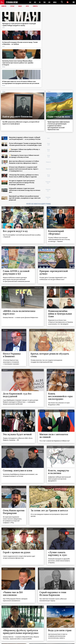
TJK (40, 2)
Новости (4, 6)
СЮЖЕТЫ (35, 6)
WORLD (55, 2)
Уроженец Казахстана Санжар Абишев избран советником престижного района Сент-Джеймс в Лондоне (47, 29)
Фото (27, 6)
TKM (45, 2)
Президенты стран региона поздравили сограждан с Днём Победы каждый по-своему (9, 27)
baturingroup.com (49, 642)
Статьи (12, 6)
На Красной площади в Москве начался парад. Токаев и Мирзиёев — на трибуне (28, 27)
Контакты (5, 640)
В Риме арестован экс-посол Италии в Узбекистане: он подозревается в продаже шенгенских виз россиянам (66, 29)
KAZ (30, 2)
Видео (20, 6)
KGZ (35, 2)
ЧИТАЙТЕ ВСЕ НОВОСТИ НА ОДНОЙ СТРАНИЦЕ (39, 155)
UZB (50, 2)
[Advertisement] (64, 97)
